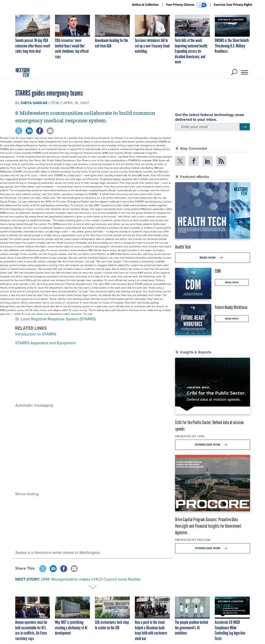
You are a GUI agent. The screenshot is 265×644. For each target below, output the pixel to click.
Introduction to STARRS (36, 334)
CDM (218, 271)
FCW (55, 103)
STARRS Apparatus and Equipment (45, 343)
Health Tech (183, 247)
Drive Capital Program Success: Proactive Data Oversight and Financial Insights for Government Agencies (208, 526)
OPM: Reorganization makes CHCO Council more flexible (91, 579)
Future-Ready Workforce (231, 307)
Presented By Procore (193, 540)
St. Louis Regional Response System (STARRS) (55, 319)
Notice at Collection (145, 5)
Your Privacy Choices (186, 5)
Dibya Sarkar (34, 103)
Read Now (212, 258)
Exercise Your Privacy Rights (233, 5)
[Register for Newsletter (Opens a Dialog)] (245, 127)
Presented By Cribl (190, 436)
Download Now (212, 445)
